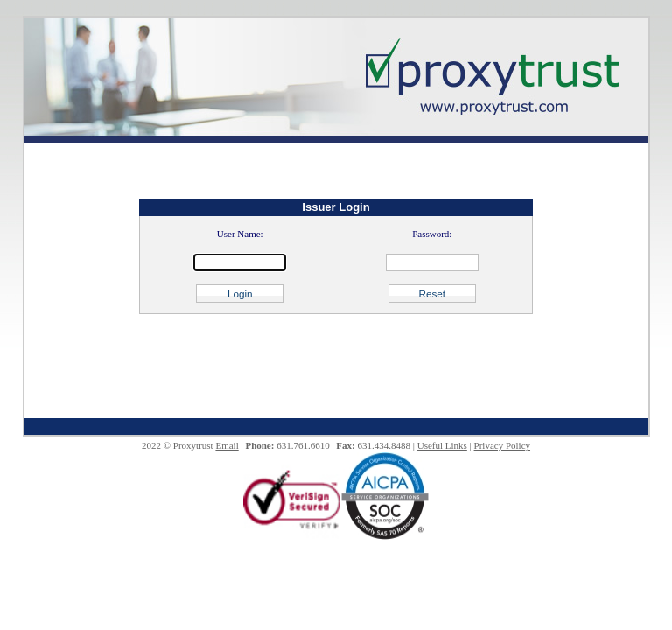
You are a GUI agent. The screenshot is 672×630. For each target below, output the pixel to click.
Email (227, 445)
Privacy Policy (502, 445)
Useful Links (442, 445)
